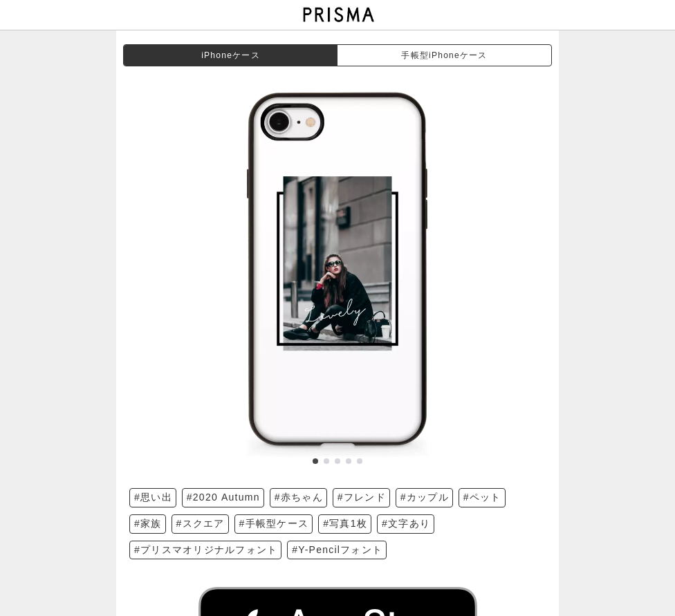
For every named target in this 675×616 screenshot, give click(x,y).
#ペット (482, 497)
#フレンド (362, 497)
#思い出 (153, 497)
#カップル (425, 497)
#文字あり (406, 523)
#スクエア (201, 523)
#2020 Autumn (223, 497)
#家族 (148, 523)
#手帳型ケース (274, 523)
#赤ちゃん (299, 497)
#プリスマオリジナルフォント (206, 550)
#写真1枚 (345, 523)
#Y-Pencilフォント (337, 550)
